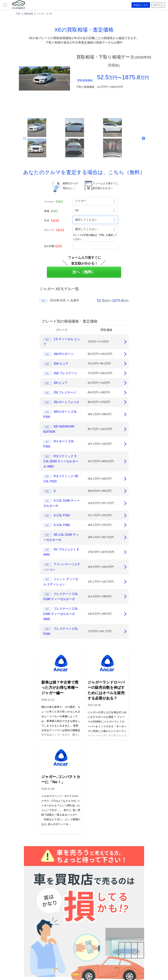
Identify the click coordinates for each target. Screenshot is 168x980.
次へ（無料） (84, 272)
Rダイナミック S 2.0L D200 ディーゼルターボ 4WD (61, 461)
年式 (52, 221)
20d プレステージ (65, 373)
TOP (18, 14)
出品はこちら (139, 5)
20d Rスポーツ (63, 354)
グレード (55, 230)
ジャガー (41, 14)
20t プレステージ (65, 392)
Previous (25, 138)
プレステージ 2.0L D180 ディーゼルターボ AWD (61, 614)
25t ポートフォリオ (66, 402)
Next (144, 138)
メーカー (54, 202)
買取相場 (29, 14)
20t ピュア (60, 383)
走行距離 (53, 246)
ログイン (158, 5)
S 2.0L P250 (62, 515)
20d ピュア (61, 364)
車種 (51, 211)
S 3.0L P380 (62, 525)
